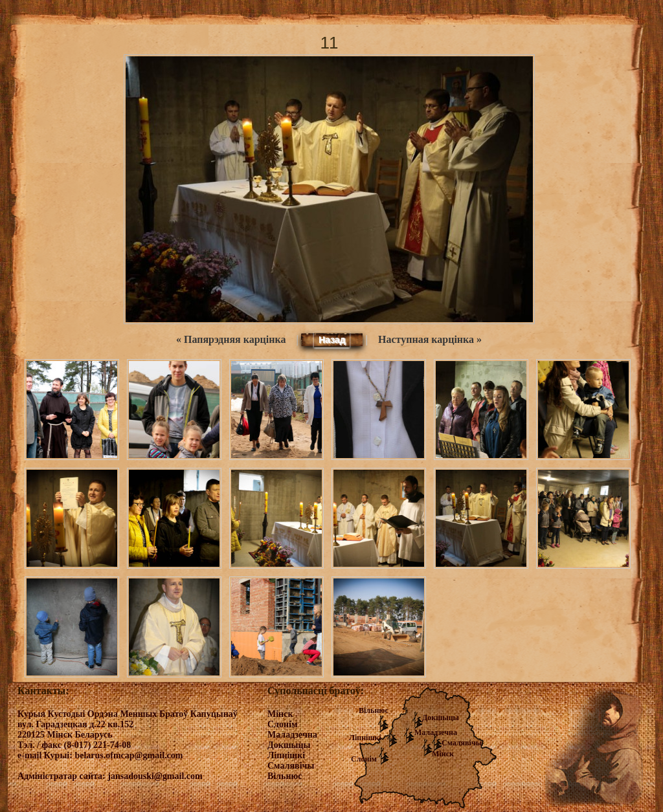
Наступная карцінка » (430, 339)
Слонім (364, 759)
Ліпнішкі (365, 738)
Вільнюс (374, 710)
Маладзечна (436, 732)
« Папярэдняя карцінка (231, 339)
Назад (332, 340)
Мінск (443, 754)
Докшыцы (441, 718)
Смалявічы (462, 743)
